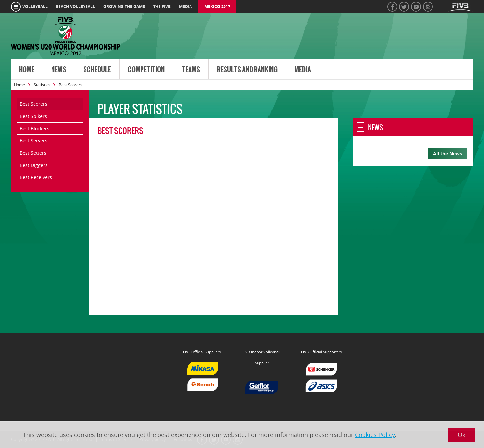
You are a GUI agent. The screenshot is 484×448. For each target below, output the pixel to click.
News (59, 70)
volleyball (35, 6)
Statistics (42, 85)
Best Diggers (34, 165)
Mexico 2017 (217, 6)
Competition (146, 70)
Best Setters (33, 153)
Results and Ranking (247, 70)
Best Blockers (35, 128)
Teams (191, 70)
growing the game (124, 6)
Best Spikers (33, 116)
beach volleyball (75, 6)
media (185, 6)
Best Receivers (36, 177)
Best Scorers (34, 104)
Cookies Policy (375, 435)
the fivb (162, 6)
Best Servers (34, 141)
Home (27, 70)
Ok (461, 435)
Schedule (97, 70)
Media (303, 70)
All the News (448, 153)
